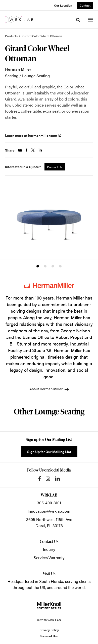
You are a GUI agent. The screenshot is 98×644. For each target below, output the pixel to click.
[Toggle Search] (78, 20)
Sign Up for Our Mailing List (49, 452)
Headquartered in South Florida (35, 581)
